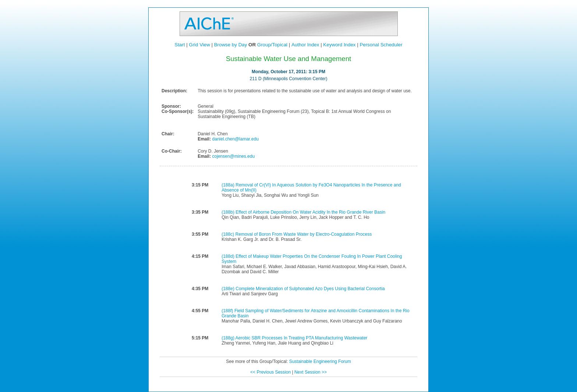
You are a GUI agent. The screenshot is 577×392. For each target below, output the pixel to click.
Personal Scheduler (381, 45)
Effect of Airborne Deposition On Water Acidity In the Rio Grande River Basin (310, 212)
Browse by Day (231, 45)
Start (180, 45)
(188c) (228, 234)
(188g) (228, 338)
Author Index (305, 45)
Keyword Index (339, 45)
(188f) (228, 311)
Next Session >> (311, 372)
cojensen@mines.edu (233, 156)
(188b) (229, 212)
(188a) (229, 185)
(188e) (229, 289)
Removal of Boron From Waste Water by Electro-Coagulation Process (304, 234)
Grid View (199, 45)
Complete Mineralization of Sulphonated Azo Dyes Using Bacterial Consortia (310, 289)
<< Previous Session (270, 372)
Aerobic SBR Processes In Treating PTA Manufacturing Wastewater (302, 338)
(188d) (229, 256)
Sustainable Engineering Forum (320, 361)
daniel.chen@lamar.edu (235, 139)
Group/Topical (272, 45)
